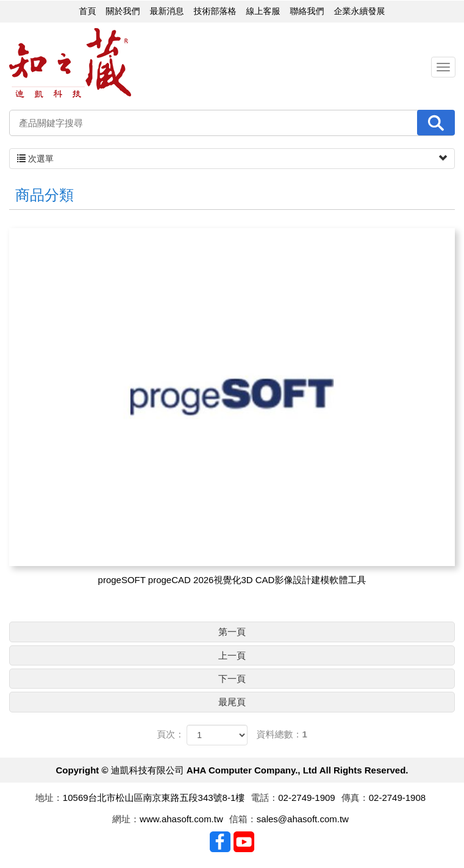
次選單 (232, 159)
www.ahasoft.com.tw (181, 819)
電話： (264, 798)
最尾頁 (232, 702)
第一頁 (232, 632)
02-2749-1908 (397, 798)
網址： (126, 819)
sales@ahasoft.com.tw (303, 819)
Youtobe (244, 842)
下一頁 (232, 679)
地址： (49, 798)
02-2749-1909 (306, 798)
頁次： (170, 734)
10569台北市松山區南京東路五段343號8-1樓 (154, 798)
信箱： (243, 819)
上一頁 (232, 655)
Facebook (220, 842)
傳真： (355, 798)
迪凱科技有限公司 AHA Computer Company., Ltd (70, 63)
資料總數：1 (282, 734)
